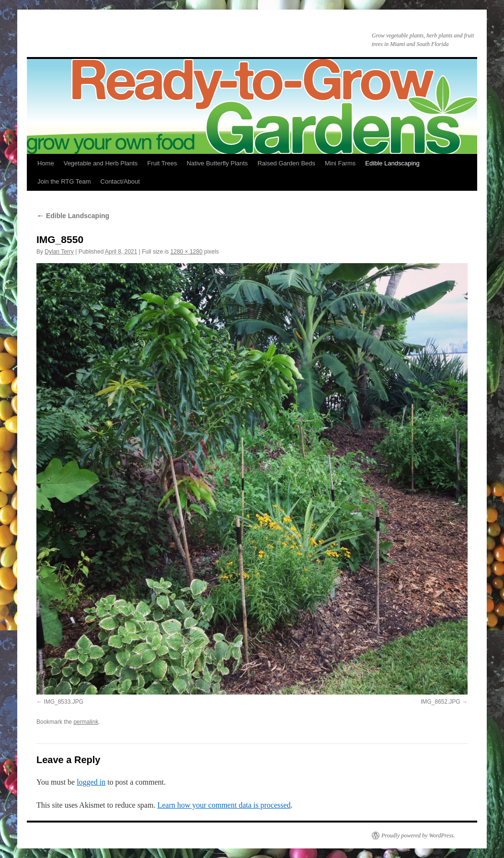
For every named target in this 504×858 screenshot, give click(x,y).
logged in (91, 782)
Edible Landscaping (392, 163)
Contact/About (120, 181)
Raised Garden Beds (286, 163)
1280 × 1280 (187, 252)
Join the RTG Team (64, 181)
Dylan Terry (59, 252)
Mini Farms (340, 163)
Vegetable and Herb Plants (101, 163)
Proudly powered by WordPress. (418, 835)
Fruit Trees (162, 163)
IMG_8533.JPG (63, 702)
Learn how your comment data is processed (224, 805)
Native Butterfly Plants (217, 163)
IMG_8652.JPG (441, 702)
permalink (86, 722)
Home (46, 163)
